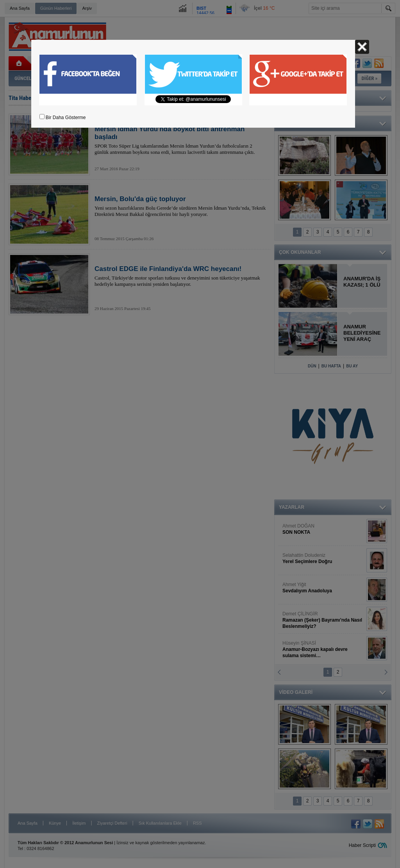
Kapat (362, 47)
